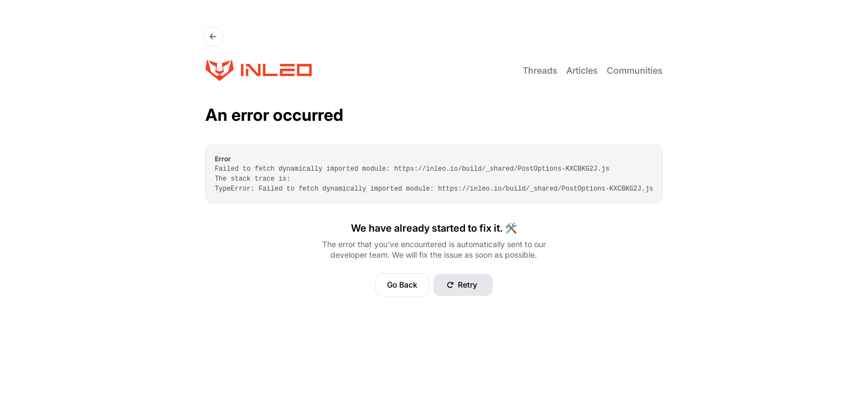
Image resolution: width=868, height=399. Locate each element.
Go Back (402, 285)
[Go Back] (213, 37)
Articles (582, 70)
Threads (540, 70)
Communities (635, 70)
